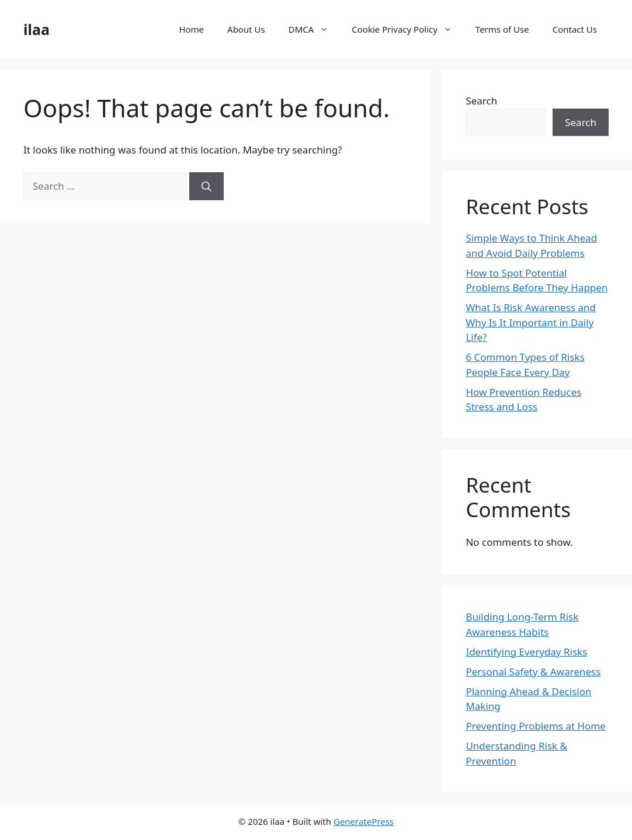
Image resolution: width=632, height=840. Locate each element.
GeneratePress (364, 821)
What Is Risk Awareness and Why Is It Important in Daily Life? (531, 322)
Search (481, 101)
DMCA (315, 29)
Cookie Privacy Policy (408, 29)
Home (191, 29)
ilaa (37, 29)
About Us (246, 29)
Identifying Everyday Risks (526, 652)
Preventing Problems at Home (535, 726)
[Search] (206, 186)
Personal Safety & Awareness (533, 672)
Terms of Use (502, 29)
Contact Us (575, 29)
